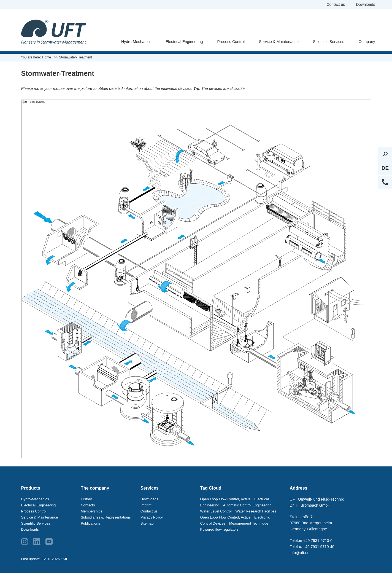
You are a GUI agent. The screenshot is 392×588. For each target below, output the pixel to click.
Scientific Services (329, 42)
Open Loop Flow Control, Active (225, 499)
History (86, 499)
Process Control (231, 42)
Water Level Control (216, 511)
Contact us (336, 4)
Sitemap (147, 523)
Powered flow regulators (219, 529)
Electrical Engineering (184, 42)
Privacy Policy (152, 517)
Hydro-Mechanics (136, 42)
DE (385, 168)
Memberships (91, 511)
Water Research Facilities (256, 511)
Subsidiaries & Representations (106, 517)
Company (367, 42)
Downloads (365, 4)
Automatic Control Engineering (247, 505)
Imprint (146, 505)
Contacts (88, 505)
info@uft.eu (300, 553)
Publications (90, 523)
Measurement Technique (249, 523)
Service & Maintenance (279, 42)
